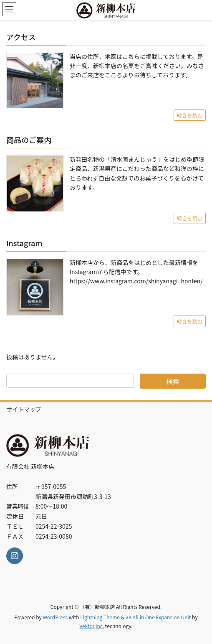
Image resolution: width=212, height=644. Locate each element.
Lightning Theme (100, 617)
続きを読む (190, 115)
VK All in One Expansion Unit (158, 617)
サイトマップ (24, 409)
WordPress (55, 617)
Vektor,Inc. (92, 626)
